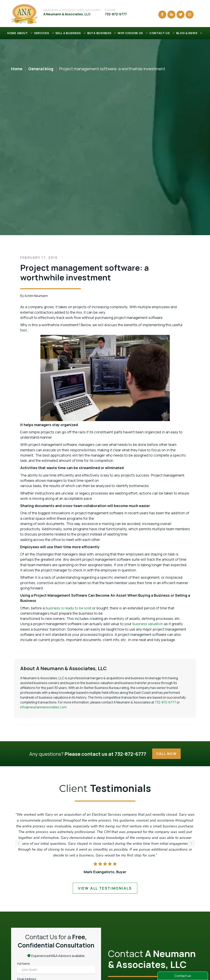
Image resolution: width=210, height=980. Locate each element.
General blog (41, 69)
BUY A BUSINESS (102, 33)
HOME (12, 33)
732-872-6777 (165, 702)
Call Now (166, 754)
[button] (191, 843)
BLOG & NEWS (189, 33)
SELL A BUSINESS (71, 33)
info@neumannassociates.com (43, 707)
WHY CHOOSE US (133, 33)
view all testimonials (105, 888)
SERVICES (44, 33)
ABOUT (25, 33)
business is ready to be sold (68, 608)
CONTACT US (162, 33)
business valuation (148, 624)
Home (17, 69)
